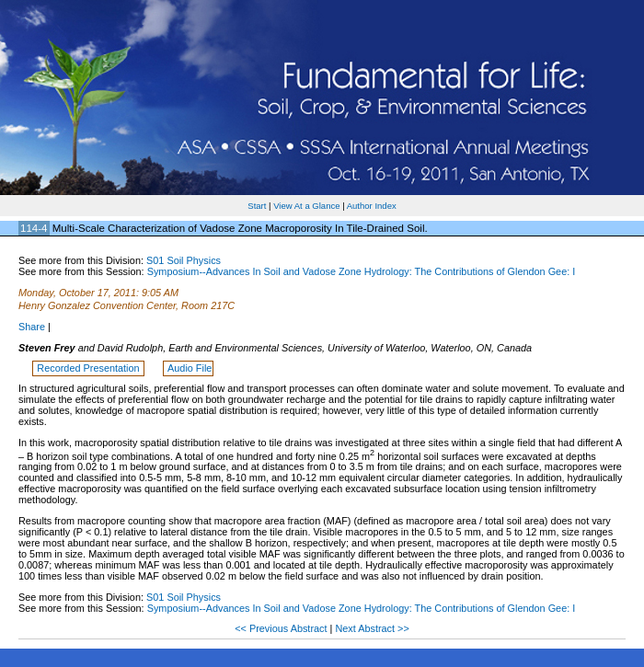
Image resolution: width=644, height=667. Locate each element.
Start (257, 206)
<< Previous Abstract (282, 628)
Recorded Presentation (89, 368)
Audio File (190, 368)
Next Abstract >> (372, 628)
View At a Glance (306, 206)
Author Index (372, 206)
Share (32, 327)
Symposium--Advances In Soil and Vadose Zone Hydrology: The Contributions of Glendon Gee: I (362, 271)
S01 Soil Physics (184, 260)
